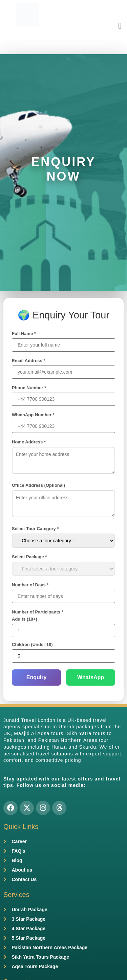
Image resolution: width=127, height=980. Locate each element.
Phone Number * (29, 388)
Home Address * (29, 442)
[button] (120, 25)
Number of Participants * (38, 612)
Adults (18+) (25, 619)
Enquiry (37, 677)
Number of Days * (30, 585)
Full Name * (24, 333)
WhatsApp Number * (33, 415)
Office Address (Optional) (38, 485)
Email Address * (29, 361)
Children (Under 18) (32, 644)
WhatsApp (91, 677)
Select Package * (29, 557)
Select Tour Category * (35, 529)
